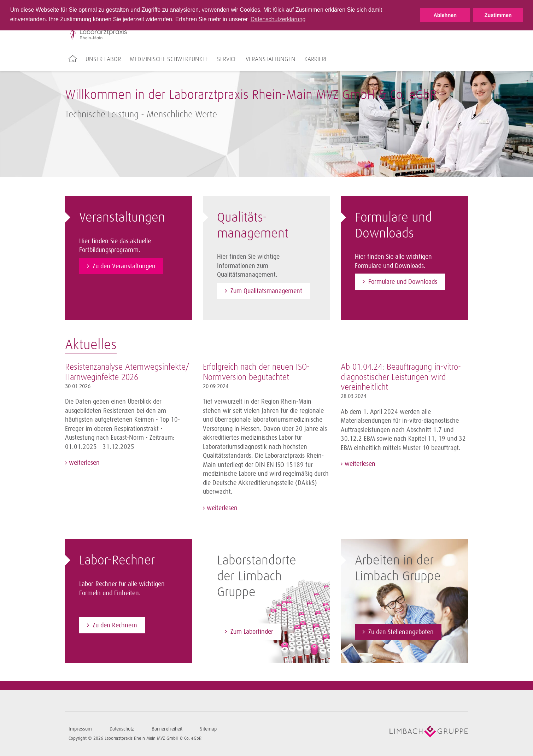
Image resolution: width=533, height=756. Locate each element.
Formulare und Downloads (403, 282)
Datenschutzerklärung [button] (278, 19)
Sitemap (208, 729)
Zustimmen (498, 15)
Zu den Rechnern (115, 625)
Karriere (316, 59)
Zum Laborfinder (252, 632)
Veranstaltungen (271, 59)
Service (227, 59)
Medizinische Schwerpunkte (169, 59)
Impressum (80, 729)
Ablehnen (445, 15)
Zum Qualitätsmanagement (266, 291)
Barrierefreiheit (167, 729)
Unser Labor (103, 59)
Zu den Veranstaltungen (124, 266)
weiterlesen (83, 463)
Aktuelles (91, 345)
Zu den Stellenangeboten (401, 632)
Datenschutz (122, 729)
